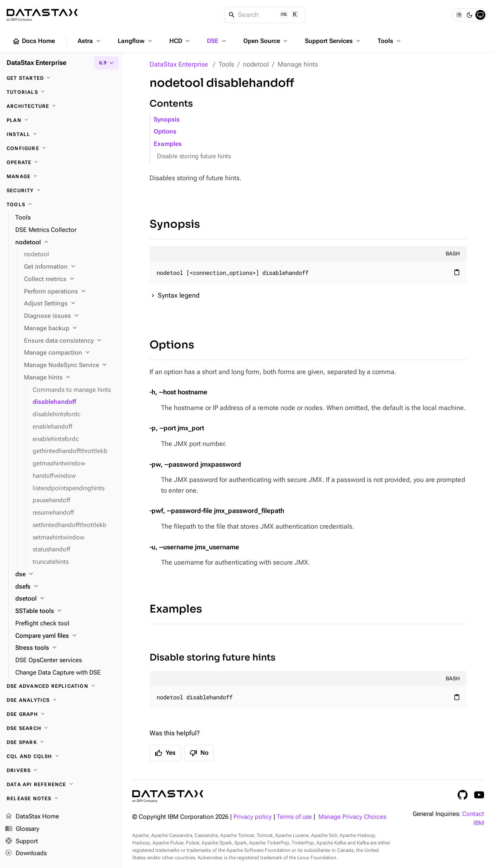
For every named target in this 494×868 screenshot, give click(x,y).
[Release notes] (61, 799)
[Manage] (61, 176)
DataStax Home (32, 817)
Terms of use (294, 817)
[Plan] (61, 120)
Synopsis (167, 120)
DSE (217, 41)
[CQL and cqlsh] (61, 756)
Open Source (266, 41)
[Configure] (61, 148)
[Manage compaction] (70, 353)
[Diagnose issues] (70, 316)
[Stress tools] (65, 648)
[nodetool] (65, 243)
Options (165, 132)
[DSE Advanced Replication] (61, 686)
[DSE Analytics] (61, 700)
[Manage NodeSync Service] (70, 365)
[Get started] (61, 78)
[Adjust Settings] (70, 304)
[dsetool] (65, 599)
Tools (390, 41)
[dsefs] (65, 587)
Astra (90, 41)
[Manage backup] (70, 329)
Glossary (22, 829)
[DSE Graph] (61, 714)
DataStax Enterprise (179, 64)
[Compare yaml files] (65, 636)
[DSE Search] (61, 728)
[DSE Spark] (61, 742)
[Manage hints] (70, 378)
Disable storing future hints (194, 156)
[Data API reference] (61, 785)
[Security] (61, 191)
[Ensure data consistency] (70, 341)
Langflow (136, 41)
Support (21, 842)
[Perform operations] (70, 292)
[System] (480, 15)
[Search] (265, 15)
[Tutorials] (61, 92)
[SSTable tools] (65, 611)
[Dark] (470, 15)
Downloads (26, 854)
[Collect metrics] (70, 279)
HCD (180, 41)
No (199, 753)
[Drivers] (61, 770)
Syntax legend (179, 295)
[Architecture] (61, 106)
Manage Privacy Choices (352, 817)
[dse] (65, 575)
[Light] (459, 15)
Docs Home (33, 41)
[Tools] (61, 205)
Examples (168, 144)
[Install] (61, 134)
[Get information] (70, 267)
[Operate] (61, 162)
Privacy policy (253, 817)
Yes (165, 753)
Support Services (333, 41)
